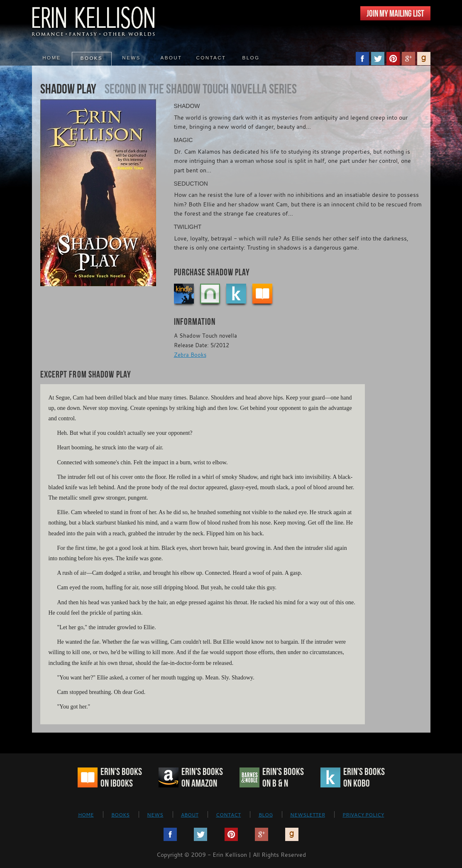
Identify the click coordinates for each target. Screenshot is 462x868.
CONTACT (228, 814)
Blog (251, 58)
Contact (211, 58)
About (171, 58)
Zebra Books (190, 355)
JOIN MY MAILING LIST (395, 13)
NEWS (155, 814)
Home (51, 58)
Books (92, 58)
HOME (86, 814)
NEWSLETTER (308, 814)
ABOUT (190, 814)
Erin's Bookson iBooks (121, 777)
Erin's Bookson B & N (283, 777)
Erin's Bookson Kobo (364, 777)
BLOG (266, 814)
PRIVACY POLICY (363, 814)
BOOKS (120, 814)
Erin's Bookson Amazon (202, 777)
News (131, 58)
